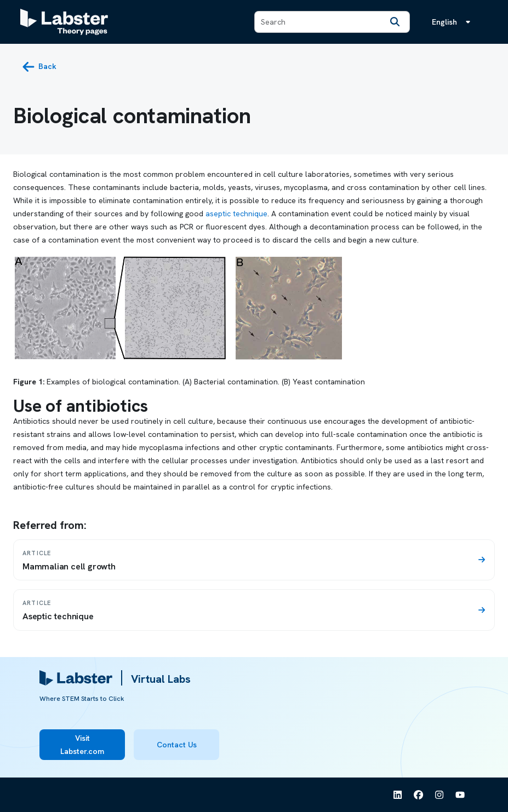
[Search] (395, 22)
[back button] (39, 67)
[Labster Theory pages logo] (64, 22)
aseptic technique (236, 214)
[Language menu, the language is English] (453, 22)
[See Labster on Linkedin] (398, 795)
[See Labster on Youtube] (460, 795)
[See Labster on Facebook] (419, 795)
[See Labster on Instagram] (439, 795)
